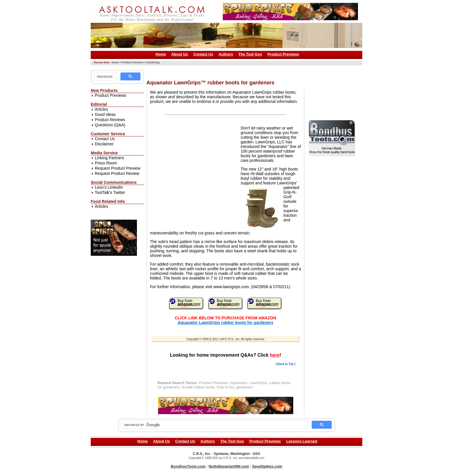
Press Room (106, 163)
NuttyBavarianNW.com (229, 466)
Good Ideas (105, 114)
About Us (180, 54)
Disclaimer (104, 144)
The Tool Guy (250, 54)
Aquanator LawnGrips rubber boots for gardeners (225, 323)
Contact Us (203, 54)
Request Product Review (117, 173)
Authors (226, 54)
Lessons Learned (302, 441)
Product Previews (283, 54)
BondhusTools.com (188, 466)
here (275, 355)
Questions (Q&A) (110, 125)
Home (161, 54)
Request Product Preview (118, 168)
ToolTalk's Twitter (110, 192)
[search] (105, 77)
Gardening (153, 62)
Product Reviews (110, 120)
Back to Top (285, 364)
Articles (101, 109)
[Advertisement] (252, 70)
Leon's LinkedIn (109, 187)
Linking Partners (109, 158)
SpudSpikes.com (267, 466)
